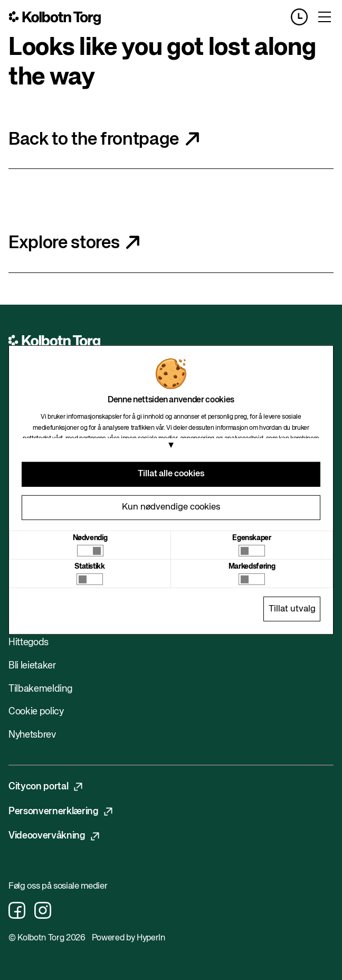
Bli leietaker (32, 666)
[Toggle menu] (325, 17)
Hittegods (28, 643)
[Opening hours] (304, 17)
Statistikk (90, 567)
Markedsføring (252, 567)
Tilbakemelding (40, 689)
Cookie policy (36, 712)
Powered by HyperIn (129, 938)
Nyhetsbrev (32, 735)
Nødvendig (90, 538)
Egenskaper (252, 538)
